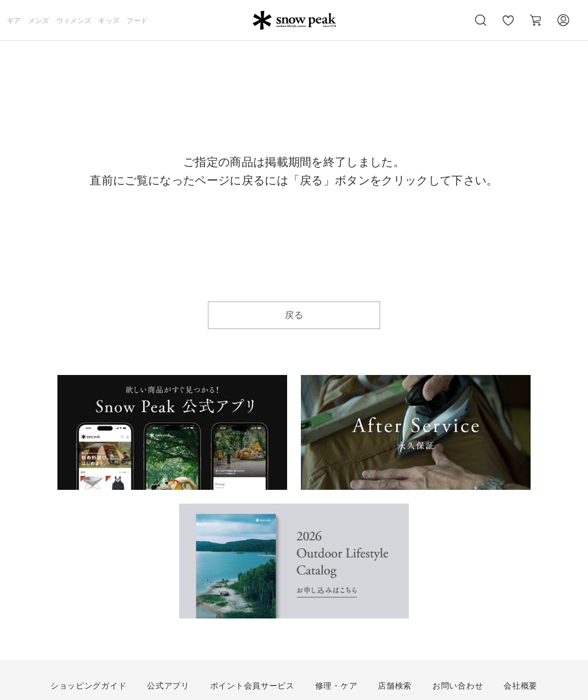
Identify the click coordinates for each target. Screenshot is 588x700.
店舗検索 (395, 686)
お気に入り (508, 26)
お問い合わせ (458, 686)
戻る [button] (294, 315)
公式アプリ (168, 686)
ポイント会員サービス (252, 686)
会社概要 (521, 686)
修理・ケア (336, 686)
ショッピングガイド (88, 686)
